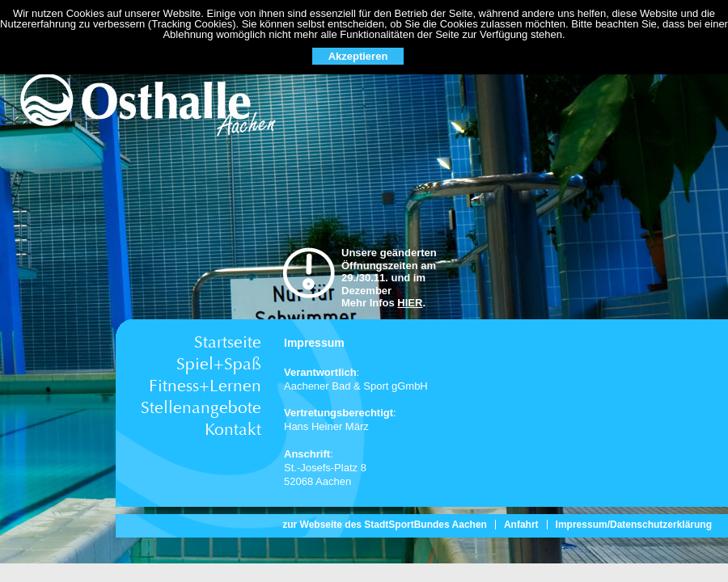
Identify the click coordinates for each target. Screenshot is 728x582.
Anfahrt (521, 525)
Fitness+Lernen (205, 386)
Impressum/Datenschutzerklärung (634, 525)
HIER (410, 303)
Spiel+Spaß (219, 364)
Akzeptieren (358, 56)
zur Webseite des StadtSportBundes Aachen (385, 525)
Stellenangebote (201, 408)
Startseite (228, 342)
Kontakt (233, 430)
